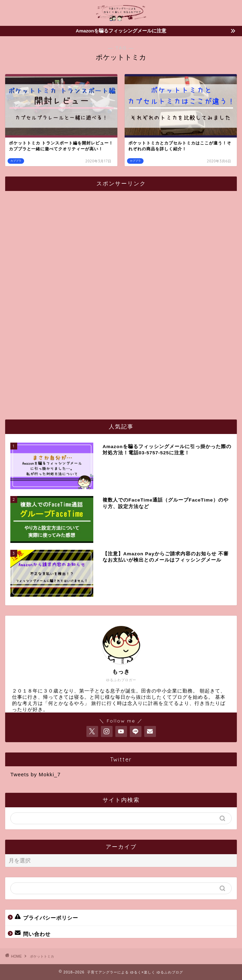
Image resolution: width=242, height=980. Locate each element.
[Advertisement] (62, 300)
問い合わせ (33, 933)
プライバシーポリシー (46, 917)
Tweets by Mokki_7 (35, 774)
